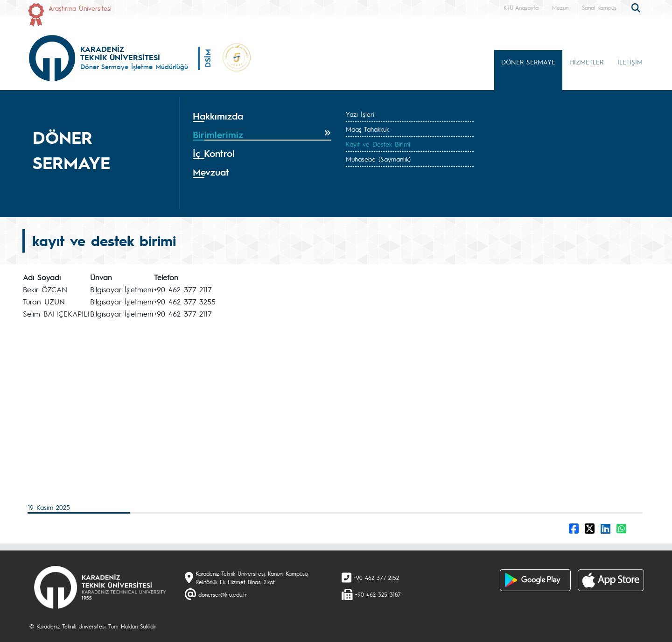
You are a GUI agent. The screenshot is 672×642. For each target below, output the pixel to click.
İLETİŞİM (630, 62)
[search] (637, 7)
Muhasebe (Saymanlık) (378, 159)
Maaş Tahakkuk (367, 129)
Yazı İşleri (360, 114)
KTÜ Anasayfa (521, 7)
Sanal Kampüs (599, 7)
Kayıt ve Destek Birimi (378, 144)
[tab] (262, 116)
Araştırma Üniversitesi (80, 8)
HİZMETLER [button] (586, 62)
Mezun (560, 7)
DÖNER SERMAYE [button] (528, 62)
